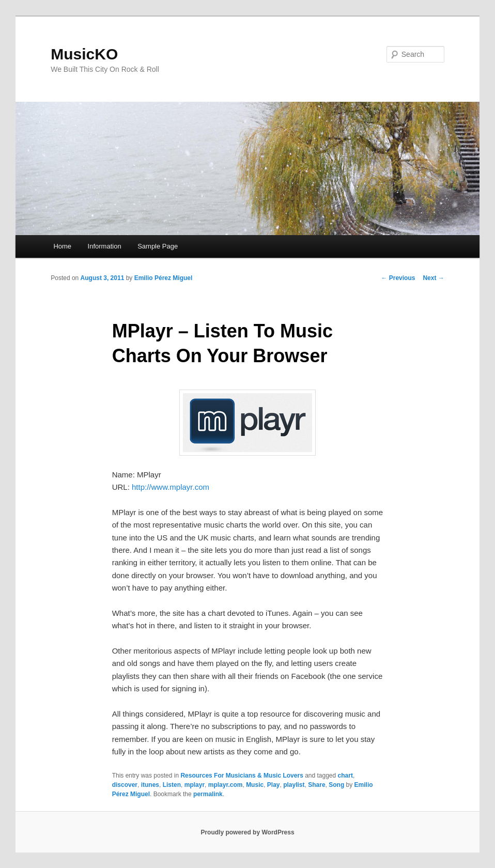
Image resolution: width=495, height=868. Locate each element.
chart (345, 776)
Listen (172, 785)
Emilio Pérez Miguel (164, 278)
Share (316, 785)
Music (255, 785)
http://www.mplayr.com (171, 487)
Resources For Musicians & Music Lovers (242, 776)
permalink (208, 794)
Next (433, 278)
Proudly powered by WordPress (247, 832)
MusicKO (84, 54)
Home (62, 246)
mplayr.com (226, 785)
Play (274, 785)
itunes (150, 785)
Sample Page (158, 246)
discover (125, 785)
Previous (398, 278)
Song (336, 785)
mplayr (195, 785)
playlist (294, 785)
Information (105, 246)
